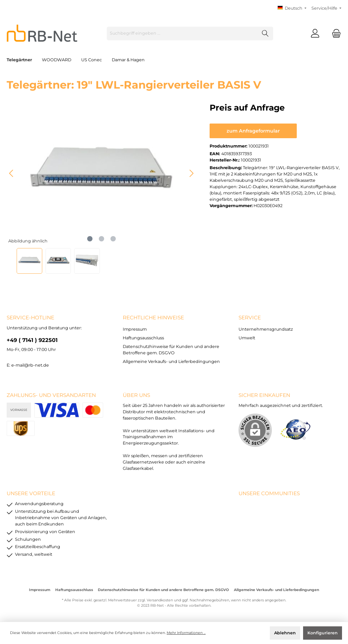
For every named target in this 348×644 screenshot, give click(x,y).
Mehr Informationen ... (186, 633)
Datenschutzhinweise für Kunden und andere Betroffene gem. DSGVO (163, 590)
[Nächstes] (191, 173)
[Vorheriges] (12, 173)
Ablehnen (285, 633)
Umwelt (247, 338)
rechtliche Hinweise (153, 318)
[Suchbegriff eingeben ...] (182, 33)
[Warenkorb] (334, 33)
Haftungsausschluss (143, 338)
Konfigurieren (323, 633)
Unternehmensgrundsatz (266, 329)
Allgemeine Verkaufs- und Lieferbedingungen (171, 361)
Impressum (135, 329)
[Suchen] (265, 33)
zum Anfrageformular (253, 131)
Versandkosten (160, 600)
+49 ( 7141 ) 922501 (32, 340)
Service (250, 318)
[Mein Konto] (315, 33)
